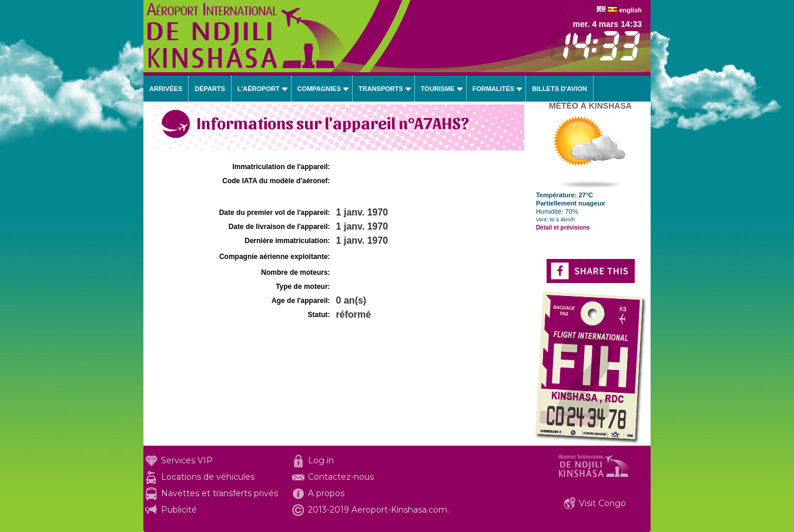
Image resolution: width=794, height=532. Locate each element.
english (630, 10)
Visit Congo (602, 503)
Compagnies (319, 89)
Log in (321, 460)
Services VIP (187, 460)
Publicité (179, 510)
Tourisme (438, 89)
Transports (381, 89)
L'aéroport (259, 89)
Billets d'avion (559, 89)
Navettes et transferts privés (220, 493)
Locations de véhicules (208, 477)
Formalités (494, 89)
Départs (210, 89)
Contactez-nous (341, 477)
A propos (326, 493)
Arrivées (166, 89)
